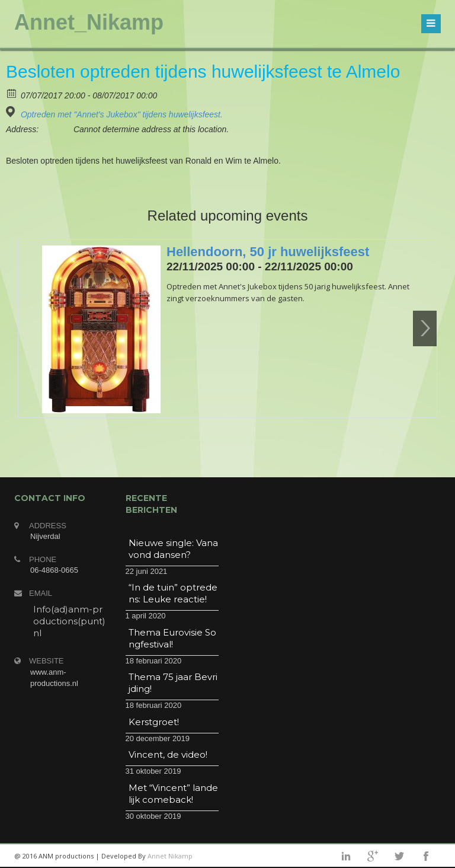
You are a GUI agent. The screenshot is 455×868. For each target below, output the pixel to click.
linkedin (346, 856)
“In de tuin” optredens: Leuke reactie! (173, 593)
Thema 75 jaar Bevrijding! (173, 683)
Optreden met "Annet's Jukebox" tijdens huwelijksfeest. (122, 114)
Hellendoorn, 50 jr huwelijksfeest (268, 252)
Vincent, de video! (168, 754)
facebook (426, 856)
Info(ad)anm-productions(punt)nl (69, 621)
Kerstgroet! (154, 722)
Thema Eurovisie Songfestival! (172, 638)
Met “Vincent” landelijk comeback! (173, 794)
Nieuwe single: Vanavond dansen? (173, 549)
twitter (399, 856)
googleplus (373, 856)
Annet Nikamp (170, 856)
